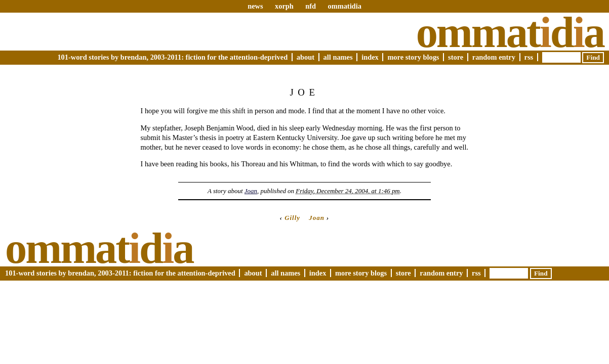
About (306, 57)
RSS (529, 57)
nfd (311, 6)
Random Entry (494, 57)
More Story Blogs (413, 57)
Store (456, 57)
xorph (284, 6)
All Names (338, 57)
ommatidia (344, 6)
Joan (251, 191)
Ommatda (510, 32)
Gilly (292, 218)
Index (370, 57)
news (255, 6)
